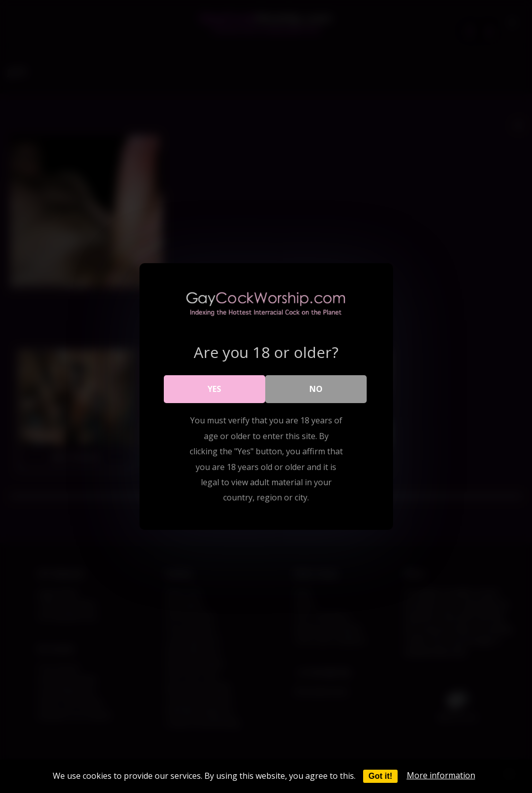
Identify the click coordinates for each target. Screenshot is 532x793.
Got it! (380, 776)
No (316, 389)
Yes (214, 389)
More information (441, 775)
